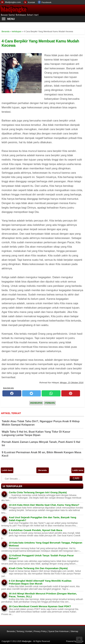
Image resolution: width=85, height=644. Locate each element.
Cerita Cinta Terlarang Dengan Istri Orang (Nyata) (38, 492)
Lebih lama (78, 470)
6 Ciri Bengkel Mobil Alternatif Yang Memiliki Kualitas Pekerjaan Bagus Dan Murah (40, 582)
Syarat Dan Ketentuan (59, 631)
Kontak (31, 2)
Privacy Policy (40, 631)
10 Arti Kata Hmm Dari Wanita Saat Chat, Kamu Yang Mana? (44, 505)
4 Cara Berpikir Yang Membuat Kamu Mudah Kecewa (40, 43)
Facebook (47, 2)
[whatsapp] (51, 393)
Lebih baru (7, 470)
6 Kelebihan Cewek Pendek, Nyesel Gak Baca (35, 530)
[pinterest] (71, 393)
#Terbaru (50, 403)
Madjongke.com (13, 2)
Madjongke (14, 9)
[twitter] (32, 393)
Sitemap (74, 631)
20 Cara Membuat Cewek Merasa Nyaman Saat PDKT (40, 606)
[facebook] (12, 393)
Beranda (42, 470)
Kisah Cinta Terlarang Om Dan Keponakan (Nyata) (38, 568)
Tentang (20, 631)
